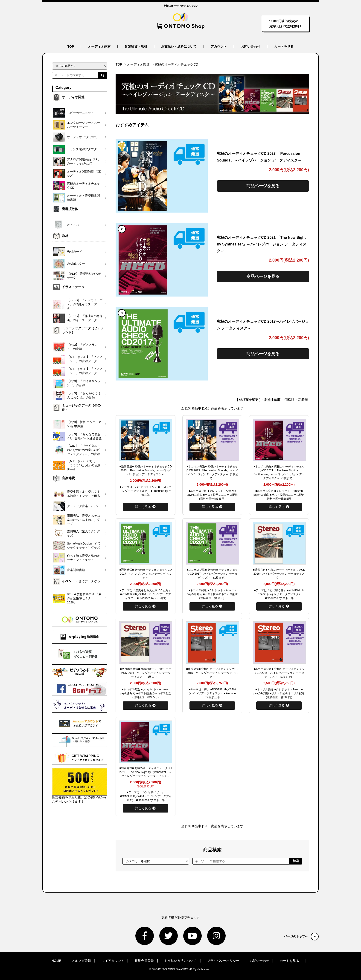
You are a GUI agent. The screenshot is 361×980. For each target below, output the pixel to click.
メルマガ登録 (81, 961)
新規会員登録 (144, 961)
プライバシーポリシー (223, 961)
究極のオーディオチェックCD (176, 64)
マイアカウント (113, 961)
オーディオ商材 (99, 46)
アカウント (219, 46)
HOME (56, 961)
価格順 (289, 400)
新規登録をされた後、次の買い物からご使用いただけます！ (80, 786)
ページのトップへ (301, 936)
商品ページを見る (263, 186)
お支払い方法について (180, 961)
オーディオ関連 (138, 64)
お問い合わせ (250, 46)
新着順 (303, 400)
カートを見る (284, 46)
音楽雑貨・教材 (136, 46)
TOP (71, 46)
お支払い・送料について (179, 46)
